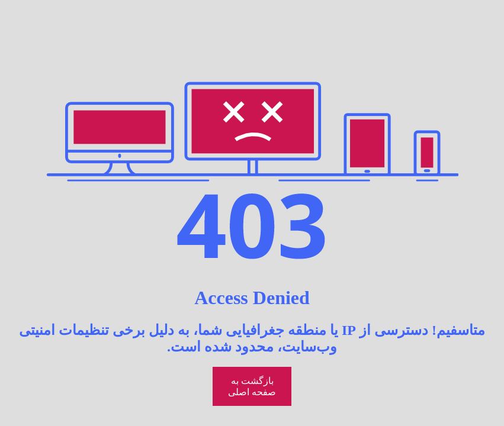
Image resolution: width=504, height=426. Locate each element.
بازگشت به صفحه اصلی (252, 386)
